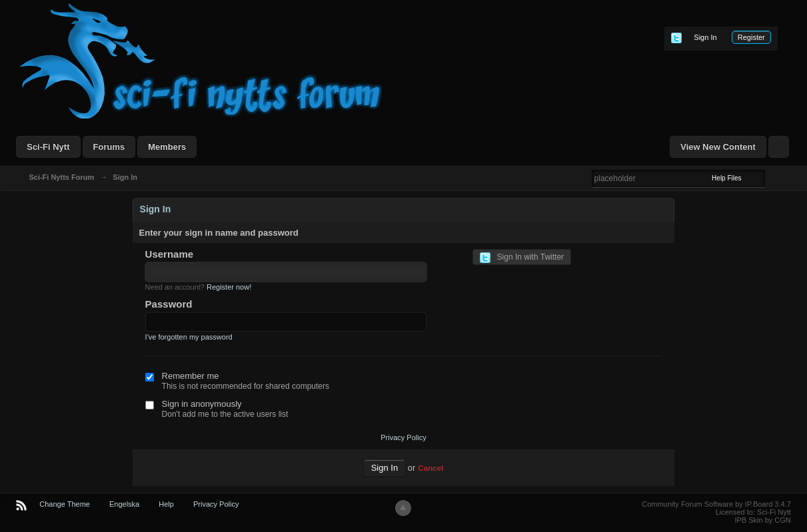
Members (167, 147)
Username (170, 254)
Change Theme (65, 504)
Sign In (705, 37)
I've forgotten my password (189, 337)
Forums (109, 147)
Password (169, 304)
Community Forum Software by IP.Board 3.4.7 (716, 504)
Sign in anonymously (202, 404)
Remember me (191, 376)
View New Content (718, 147)
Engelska (124, 504)
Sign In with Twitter (522, 258)
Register (751, 37)
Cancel (430, 468)
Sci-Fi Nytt (48, 147)
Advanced (773, 178)
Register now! (229, 287)
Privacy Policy (403, 437)
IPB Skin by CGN (762, 520)
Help (166, 504)
